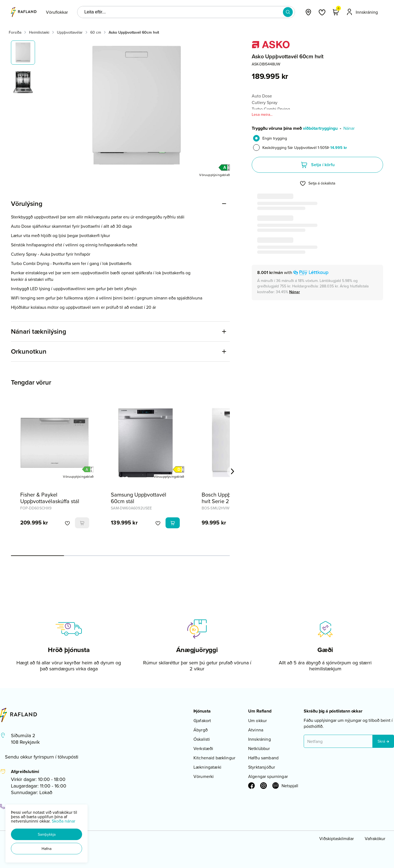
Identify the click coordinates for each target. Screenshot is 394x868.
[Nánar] (295, 292)
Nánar (349, 128)
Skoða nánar (63, 821)
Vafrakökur (375, 838)
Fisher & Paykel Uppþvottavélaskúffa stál (50, 498)
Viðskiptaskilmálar (337, 838)
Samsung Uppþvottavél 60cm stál (139, 498)
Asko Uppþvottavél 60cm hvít (134, 32)
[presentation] (57, 12)
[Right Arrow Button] (233, 472)
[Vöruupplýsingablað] (215, 175)
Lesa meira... (262, 114)
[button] (47, 834)
